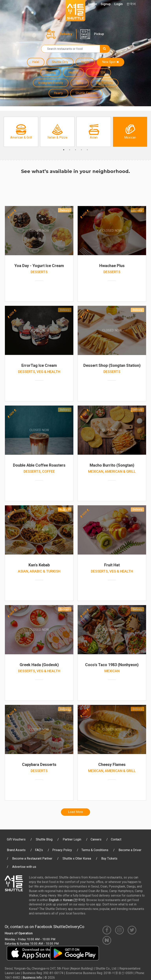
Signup (106, 4)
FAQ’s (39, 850)
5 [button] (87, 150)
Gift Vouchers (16, 839)
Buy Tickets (109, 858)
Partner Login (72, 839)
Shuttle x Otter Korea (77, 858)
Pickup (99, 34)
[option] (21, 132)
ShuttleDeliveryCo (69, 927)
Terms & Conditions (95, 850)
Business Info (32, 978)
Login (119, 4)
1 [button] (64, 150)
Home (93, 4)
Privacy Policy (62, 850)
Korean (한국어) (74, 900)
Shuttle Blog (44, 839)
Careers (96, 839)
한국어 (131, 4)
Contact (116, 839)
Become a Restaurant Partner (32, 858)
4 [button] (81, 150)
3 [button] (75, 150)
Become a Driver (130, 850)
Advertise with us (24, 867)
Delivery (66, 34)
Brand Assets (16, 850)
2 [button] (70, 150)
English (54, 900)
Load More (75, 812)
